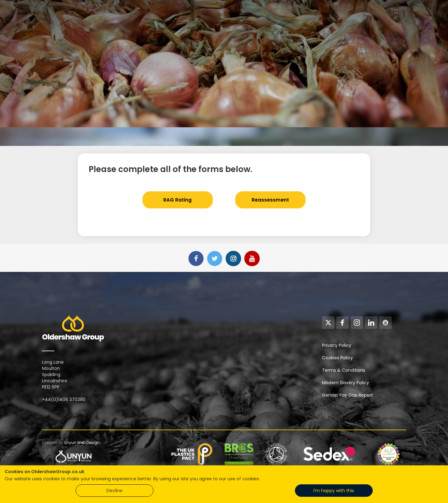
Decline (114, 491)
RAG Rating (177, 200)
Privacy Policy (337, 345)
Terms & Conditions (344, 370)
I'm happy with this (334, 491)
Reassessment (270, 200)
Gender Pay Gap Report (348, 395)
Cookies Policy (337, 358)
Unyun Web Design (82, 442)
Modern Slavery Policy (345, 383)
